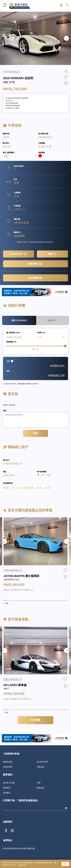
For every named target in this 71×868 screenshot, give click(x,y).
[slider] (65, 346)
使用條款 (7, 793)
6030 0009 (9, 475)
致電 (52, 254)
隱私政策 (41, 788)
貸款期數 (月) (11, 342)
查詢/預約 (35, 264)
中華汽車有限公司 (13, 464)
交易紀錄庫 (8, 767)
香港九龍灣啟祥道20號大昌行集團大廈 (19, 848)
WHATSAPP (19, 254)
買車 (39, 783)
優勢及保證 (8, 762)
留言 (5, 411)
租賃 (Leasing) (19, 321)
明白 (65, 864)
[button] (66, 38)
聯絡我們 (7, 788)
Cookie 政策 (22, 865)
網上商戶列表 (42, 762)
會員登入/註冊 (9, 783)
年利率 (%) (41, 333)
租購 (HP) (52, 321)
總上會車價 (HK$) (13, 333)
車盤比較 (41, 767)
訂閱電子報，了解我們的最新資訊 (20, 801)
